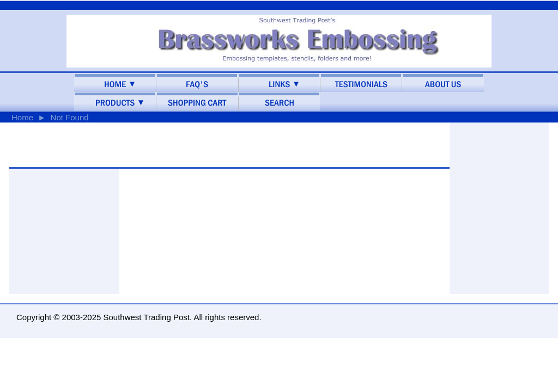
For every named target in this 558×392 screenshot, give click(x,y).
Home (22, 117)
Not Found (70, 117)
